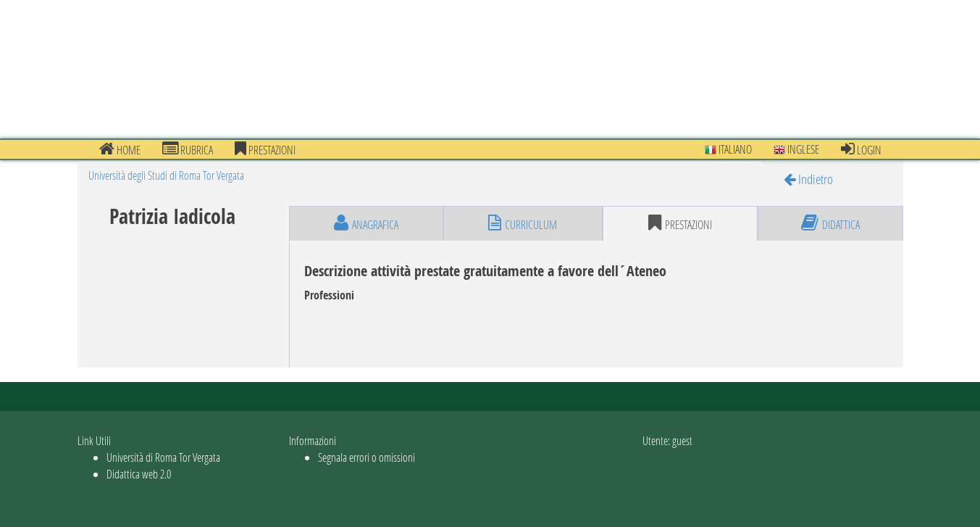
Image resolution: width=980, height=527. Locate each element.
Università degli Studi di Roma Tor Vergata (166, 175)
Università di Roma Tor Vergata (163, 457)
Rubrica (188, 149)
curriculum (523, 223)
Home (120, 149)
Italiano (728, 149)
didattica (830, 223)
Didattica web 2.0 (139, 474)
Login (861, 149)
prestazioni (265, 149)
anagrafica (366, 223)
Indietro (808, 179)
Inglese (796, 149)
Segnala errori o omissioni (367, 457)
